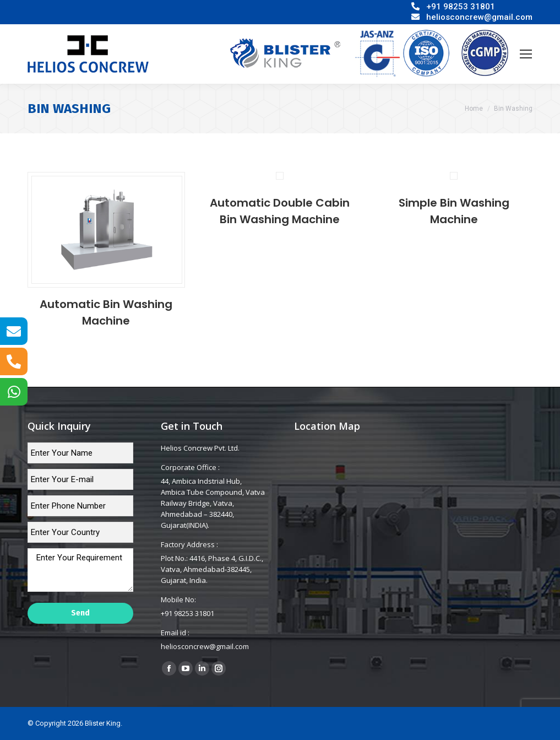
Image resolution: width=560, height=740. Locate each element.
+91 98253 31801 (461, 7)
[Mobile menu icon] (526, 54)
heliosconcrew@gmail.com (479, 17)
